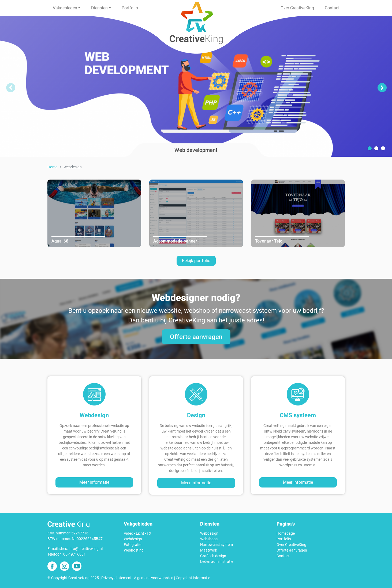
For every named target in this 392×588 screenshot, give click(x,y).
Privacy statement (116, 578)
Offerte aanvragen (196, 337)
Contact (332, 8)
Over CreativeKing (297, 8)
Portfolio (130, 8)
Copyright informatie (193, 578)
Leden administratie (217, 561)
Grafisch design (213, 556)
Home (52, 167)
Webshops (209, 539)
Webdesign (133, 539)
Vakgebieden (65, 8)
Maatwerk (209, 550)
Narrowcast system (216, 545)
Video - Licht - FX (138, 533)
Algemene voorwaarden (154, 578)
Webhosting (134, 550)
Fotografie (132, 545)
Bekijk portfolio (196, 261)
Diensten (99, 8)
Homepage (286, 533)
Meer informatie (94, 482)
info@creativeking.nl (86, 549)
